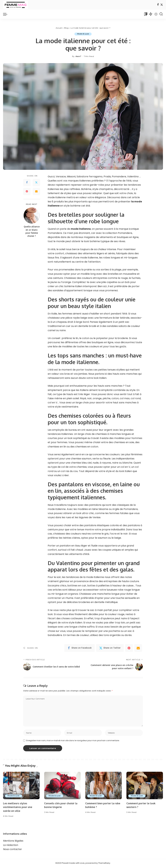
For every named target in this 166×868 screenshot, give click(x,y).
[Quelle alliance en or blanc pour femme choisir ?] (32, 216)
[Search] (161, 14)
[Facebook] (158, 5)
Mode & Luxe (83, 34)
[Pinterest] (27, 191)
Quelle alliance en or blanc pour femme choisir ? (32, 231)
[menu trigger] (7, 14)
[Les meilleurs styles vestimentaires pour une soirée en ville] (21, 787)
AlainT (78, 56)
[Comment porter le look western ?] (145, 787)
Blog (66, 28)
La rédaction (11, 846)
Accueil (59, 28)
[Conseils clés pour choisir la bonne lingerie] (62, 787)
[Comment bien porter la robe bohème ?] (104, 787)
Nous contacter (13, 850)
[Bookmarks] (145, 14)
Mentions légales (13, 842)
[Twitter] (162, 5)
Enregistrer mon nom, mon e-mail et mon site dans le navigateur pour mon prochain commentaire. (73, 741)
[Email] (36, 191)
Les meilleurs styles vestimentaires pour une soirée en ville (18, 808)
